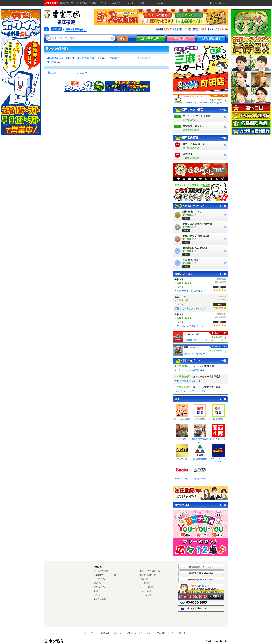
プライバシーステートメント (139, 633)
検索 (123, 39)
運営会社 (105, 633)
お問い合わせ (183, 633)
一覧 (223, 110)
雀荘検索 (57, 29)
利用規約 (118, 633)
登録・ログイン (90, 633)
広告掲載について (165, 633)
